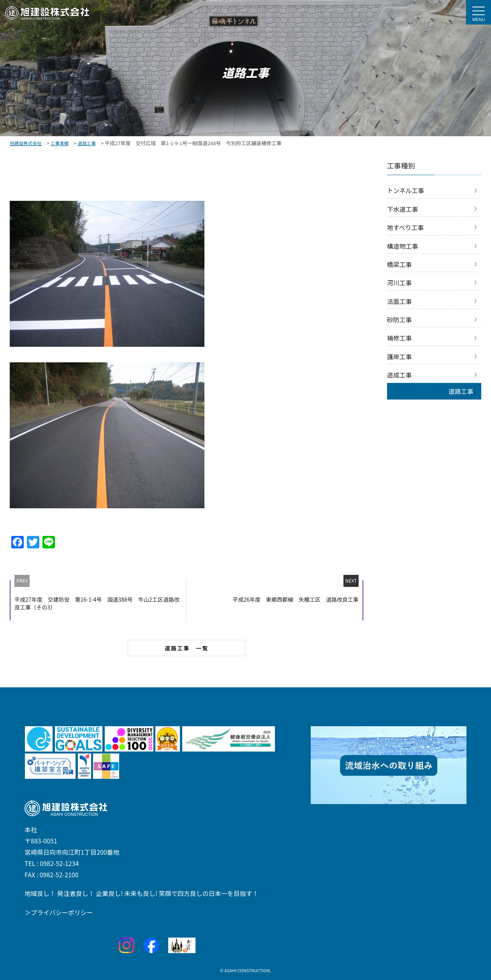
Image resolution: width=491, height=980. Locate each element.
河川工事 (399, 283)
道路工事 (461, 391)
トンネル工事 (406, 190)
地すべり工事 (406, 227)
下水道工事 (403, 209)
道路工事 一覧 (187, 648)
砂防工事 (399, 320)
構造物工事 (403, 246)
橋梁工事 (399, 264)
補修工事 (399, 338)
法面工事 (399, 301)
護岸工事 (399, 357)
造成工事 (399, 375)
